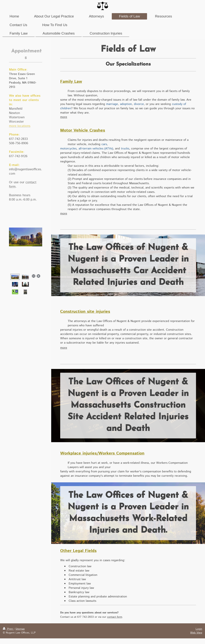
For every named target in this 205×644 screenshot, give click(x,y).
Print (8, 629)
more (64, 117)
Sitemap (20, 629)
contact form (115, 617)
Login (199, 629)
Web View (196, 633)
